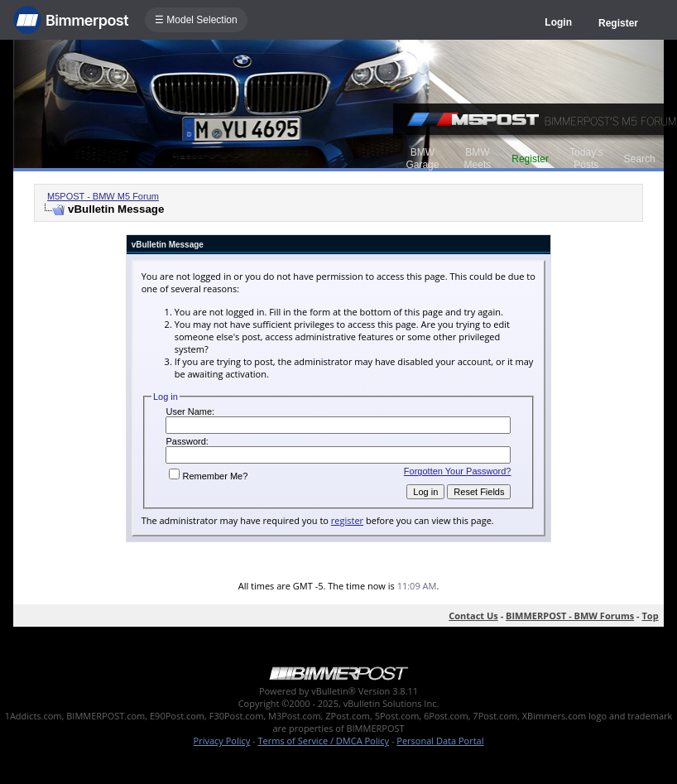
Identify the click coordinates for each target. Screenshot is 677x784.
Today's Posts (586, 159)
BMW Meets (478, 159)
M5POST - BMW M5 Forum (103, 196)
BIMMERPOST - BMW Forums (570, 616)
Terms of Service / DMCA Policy (323, 741)
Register (618, 23)
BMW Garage (422, 159)
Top (650, 616)
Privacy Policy (222, 741)
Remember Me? (208, 476)
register (347, 520)
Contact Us (473, 616)
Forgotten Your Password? (458, 471)
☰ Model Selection (196, 20)
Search (640, 159)
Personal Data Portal (440, 741)
